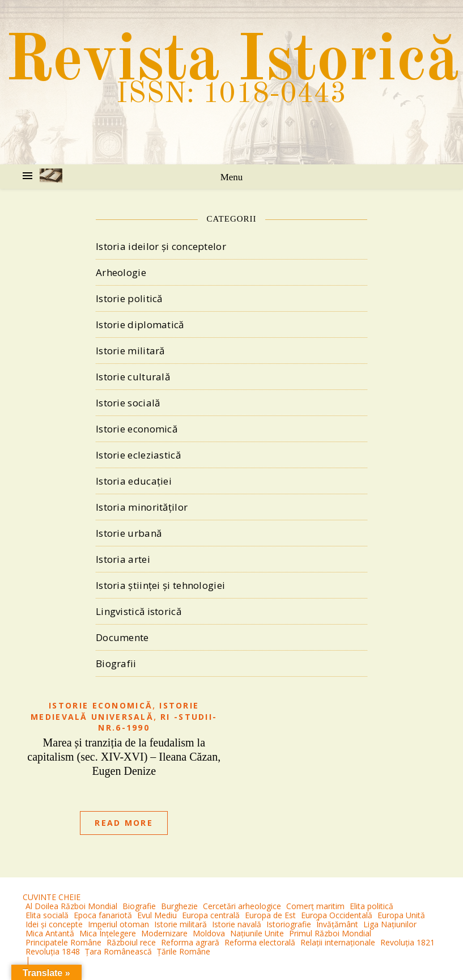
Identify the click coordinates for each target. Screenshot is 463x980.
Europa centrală (211, 915)
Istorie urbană (129, 533)
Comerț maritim (315, 906)
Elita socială (47, 915)
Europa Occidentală (337, 915)
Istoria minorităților (142, 507)
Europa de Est (270, 915)
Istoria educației (134, 481)
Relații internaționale (338, 942)
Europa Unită (401, 915)
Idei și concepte (54, 924)
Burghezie (179, 906)
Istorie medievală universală (115, 711)
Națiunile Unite (257, 933)
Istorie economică (137, 429)
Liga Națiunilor (390, 924)
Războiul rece (131, 942)
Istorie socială (128, 403)
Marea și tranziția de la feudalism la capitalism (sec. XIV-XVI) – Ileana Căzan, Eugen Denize (124, 757)
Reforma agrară (190, 942)
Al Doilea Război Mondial (71, 906)
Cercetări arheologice (242, 906)
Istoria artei (123, 559)
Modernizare (164, 933)
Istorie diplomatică (140, 324)
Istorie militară (130, 351)
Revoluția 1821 (407, 942)
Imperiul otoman (118, 924)
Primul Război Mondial (330, 933)
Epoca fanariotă (103, 915)
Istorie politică (129, 298)
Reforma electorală (260, 942)
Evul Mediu (157, 915)
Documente (122, 637)
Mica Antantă (50, 933)
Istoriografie (289, 924)
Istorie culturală (133, 377)
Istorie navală (237, 924)
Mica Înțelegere (108, 933)
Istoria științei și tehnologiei (160, 585)
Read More (124, 823)
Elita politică (371, 906)
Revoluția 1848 (53, 951)
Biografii (116, 663)
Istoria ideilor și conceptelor (161, 246)
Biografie (139, 906)
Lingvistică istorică (139, 611)
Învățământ (337, 924)
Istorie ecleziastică (138, 455)
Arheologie (121, 272)
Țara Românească (118, 951)
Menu (232, 177)
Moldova (209, 933)
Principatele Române (63, 942)
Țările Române (184, 951)
